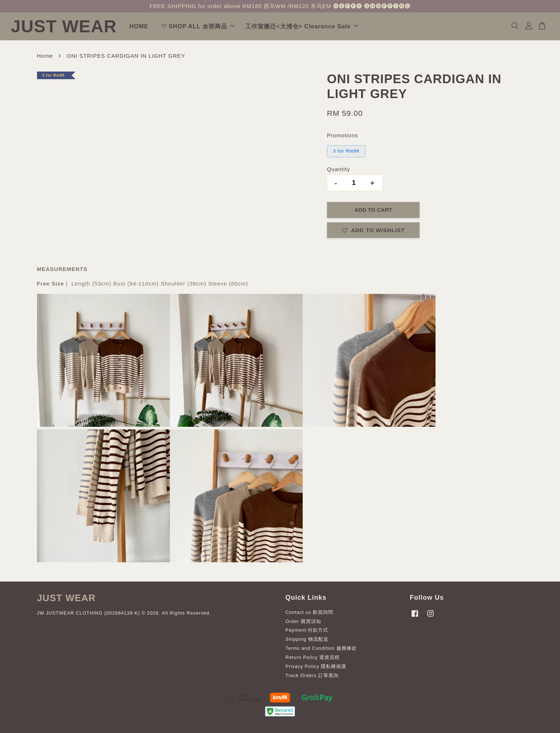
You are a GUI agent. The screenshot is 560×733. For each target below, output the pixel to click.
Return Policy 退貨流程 (313, 657)
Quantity (339, 169)
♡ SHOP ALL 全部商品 (198, 26)
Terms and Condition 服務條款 (321, 648)
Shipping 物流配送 (307, 639)
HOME (139, 26)
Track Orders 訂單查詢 (312, 675)
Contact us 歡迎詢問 (310, 612)
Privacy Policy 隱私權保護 (316, 666)
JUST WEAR (64, 26)
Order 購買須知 (303, 621)
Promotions (343, 135)
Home (45, 56)
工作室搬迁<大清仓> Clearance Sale (302, 26)
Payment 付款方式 (307, 630)
